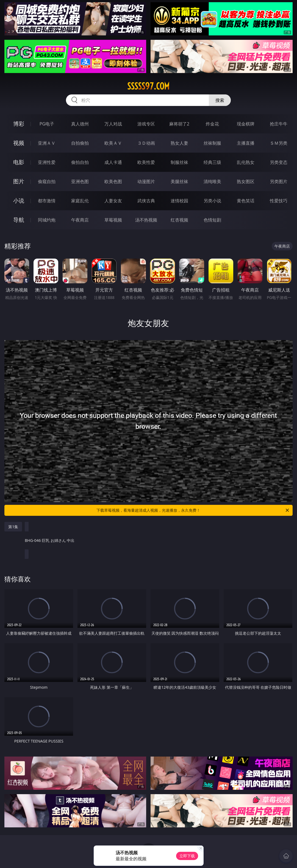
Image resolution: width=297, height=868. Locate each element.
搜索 (220, 100)
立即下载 (187, 856)
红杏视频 (179, 220)
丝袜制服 (212, 143)
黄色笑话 (246, 201)
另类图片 (279, 181)
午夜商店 (80, 220)
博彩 (19, 124)
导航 (19, 220)
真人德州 (80, 124)
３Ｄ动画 (146, 143)
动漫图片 (146, 181)
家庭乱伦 (80, 201)
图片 (19, 181)
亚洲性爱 (47, 162)
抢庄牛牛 (279, 124)
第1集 (13, 527)
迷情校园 (179, 201)
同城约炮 (47, 220)
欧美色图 (113, 181)
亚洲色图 (80, 181)
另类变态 (279, 162)
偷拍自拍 (80, 162)
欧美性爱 (146, 162)
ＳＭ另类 (279, 143)
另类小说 (212, 201)
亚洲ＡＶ (47, 143)
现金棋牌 (246, 124)
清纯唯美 (212, 181)
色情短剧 (212, 220)
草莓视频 (113, 220)
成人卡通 (113, 162)
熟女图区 (246, 181)
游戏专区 (146, 124)
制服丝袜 (179, 162)
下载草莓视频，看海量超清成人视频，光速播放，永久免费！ (193, 510)
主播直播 (246, 143)
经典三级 (212, 162)
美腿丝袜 (179, 181)
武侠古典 (146, 201)
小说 (19, 201)
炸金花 (212, 124)
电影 (19, 162)
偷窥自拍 (47, 181)
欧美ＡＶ (113, 143)
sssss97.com (148, 86)
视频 (19, 143)
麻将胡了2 (179, 124)
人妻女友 (113, 201)
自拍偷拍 (80, 143)
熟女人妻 (179, 143)
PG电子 (47, 124)
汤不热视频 (146, 220)
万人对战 (113, 124)
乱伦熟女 (246, 162)
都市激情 (47, 201)
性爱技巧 (279, 201)
